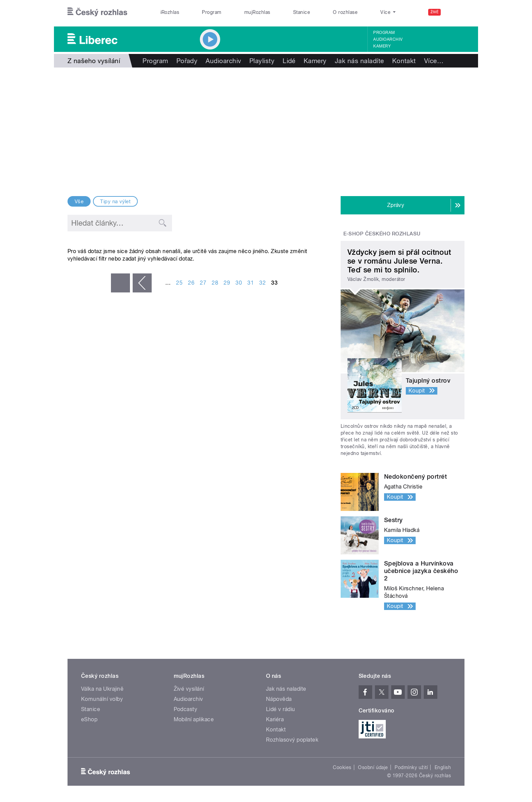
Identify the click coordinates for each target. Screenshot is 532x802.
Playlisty (262, 61)
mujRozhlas (257, 12)
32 (262, 283)
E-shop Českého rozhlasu (382, 234)
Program (212, 12)
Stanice (302, 12)
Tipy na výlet (115, 202)
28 (215, 283)
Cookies (342, 767)
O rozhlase (345, 12)
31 (251, 283)
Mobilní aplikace (194, 719)
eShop (89, 719)
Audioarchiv (388, 39)
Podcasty (186, 709)
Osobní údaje (373, 767)
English (443, 767)
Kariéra (275, 719)
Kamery (382, 46)
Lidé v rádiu (281, 709)
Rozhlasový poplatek (292, 740)
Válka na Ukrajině (102, 689)
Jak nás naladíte (359, 61)
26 (191, 283)
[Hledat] (455, 12)
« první (120, 283)
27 (203, 283)
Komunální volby (102, 699)
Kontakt (404, 61)
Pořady (187, 61)
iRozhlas (170, 12)
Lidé (289, 61)
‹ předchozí (142, 283)
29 (227, 283)
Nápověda (279, 699)
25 (179, 283)
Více (434, 61)
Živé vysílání (189, 689)
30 (239, 283)
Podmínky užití (411, 767)
